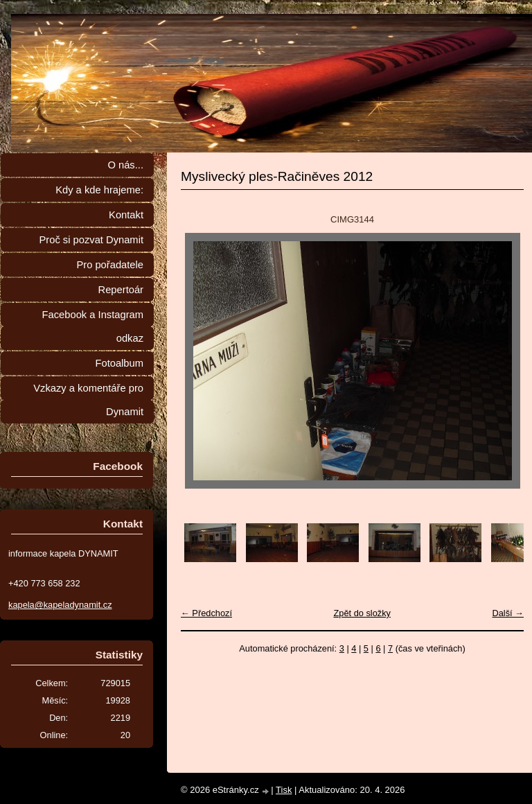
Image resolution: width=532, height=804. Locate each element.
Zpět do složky (362, 613)
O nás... (125, 165)
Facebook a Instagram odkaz (93, 326)
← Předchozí (206, 613)
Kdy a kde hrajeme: (99, 190)
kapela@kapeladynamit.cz (60, 605)
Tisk (284, 790)
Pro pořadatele (110, 265)
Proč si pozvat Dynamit (91, 240)
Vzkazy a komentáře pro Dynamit (88, 400)
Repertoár (121, 290)
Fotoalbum (119, 363)
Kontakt (126, 215)
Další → (508, 613)
